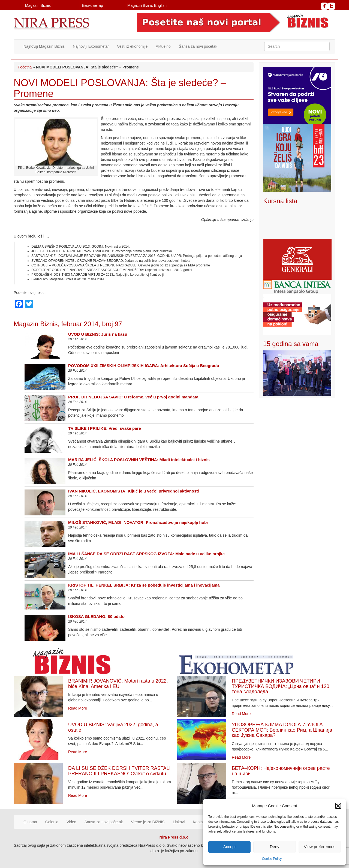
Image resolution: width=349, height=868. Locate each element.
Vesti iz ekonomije (132, 46)
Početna (25, 67)
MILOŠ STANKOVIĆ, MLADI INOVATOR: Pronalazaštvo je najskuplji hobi (138, 522)
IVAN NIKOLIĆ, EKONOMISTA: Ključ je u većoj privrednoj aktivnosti (134, 491)
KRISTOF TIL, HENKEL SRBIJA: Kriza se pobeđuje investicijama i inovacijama (144, 585)
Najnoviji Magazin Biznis (44, 46)
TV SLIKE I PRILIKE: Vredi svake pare (105, 428)
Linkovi (179, 822)
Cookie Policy (272, 859)
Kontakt (199, 822)
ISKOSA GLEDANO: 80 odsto (96, 616)
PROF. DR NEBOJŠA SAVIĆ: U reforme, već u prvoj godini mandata (133, 397)
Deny (274, 847)
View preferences (320, 847)
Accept (230, 847)
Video (71, 822)
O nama (30, 822)
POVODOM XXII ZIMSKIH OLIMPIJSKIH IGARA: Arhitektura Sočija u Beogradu (144, 366)
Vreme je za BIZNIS (148, 822)
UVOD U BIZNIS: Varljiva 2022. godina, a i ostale (114, 727)
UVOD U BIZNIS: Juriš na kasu (98, 334)
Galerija (52, 822)
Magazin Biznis (38, 5)
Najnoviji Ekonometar (91, 46)
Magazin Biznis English (147, 5)
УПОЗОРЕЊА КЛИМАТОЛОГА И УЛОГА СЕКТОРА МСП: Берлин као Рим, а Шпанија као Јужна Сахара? (282, 730)
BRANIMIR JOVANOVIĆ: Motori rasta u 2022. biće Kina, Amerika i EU (118, 684)
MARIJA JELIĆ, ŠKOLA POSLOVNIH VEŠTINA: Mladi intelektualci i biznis (139, 460)
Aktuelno (163, 46)
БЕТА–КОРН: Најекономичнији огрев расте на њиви (281, 771)
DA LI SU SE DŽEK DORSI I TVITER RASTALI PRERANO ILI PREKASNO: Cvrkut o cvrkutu (119, 771)
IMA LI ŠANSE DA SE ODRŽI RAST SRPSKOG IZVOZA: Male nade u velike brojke (146, 554)
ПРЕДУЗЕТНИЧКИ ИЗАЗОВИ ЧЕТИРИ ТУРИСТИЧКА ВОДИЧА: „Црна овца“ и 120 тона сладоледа (281, 686)
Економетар (92, 5)
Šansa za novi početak (198, 46)
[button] (338, 806)
